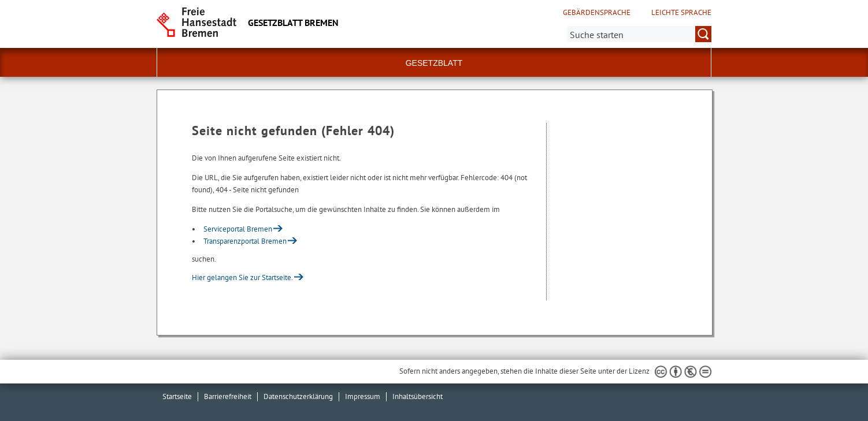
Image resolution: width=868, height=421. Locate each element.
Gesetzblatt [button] (434, 63)
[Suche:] (639, 34)
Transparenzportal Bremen (245, 241)
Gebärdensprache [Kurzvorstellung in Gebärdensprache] (597, 13)
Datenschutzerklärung (298, 396)
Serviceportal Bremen (238, 229)
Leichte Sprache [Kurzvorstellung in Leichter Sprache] (681, 13)
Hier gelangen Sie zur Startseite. (242, 277)
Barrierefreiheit (228, 396)
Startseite (177, 396)
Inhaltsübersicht (418, 396)
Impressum (363, 396)
